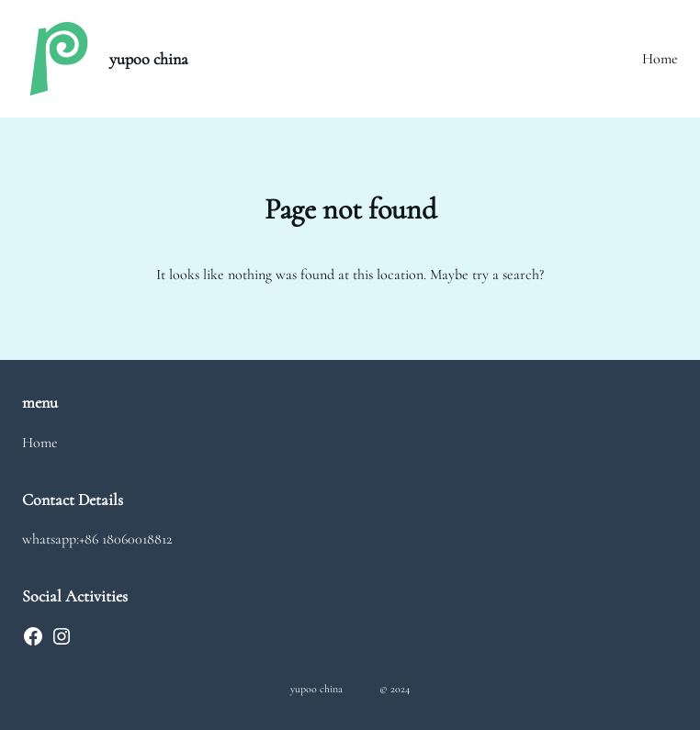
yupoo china (149, 59)
